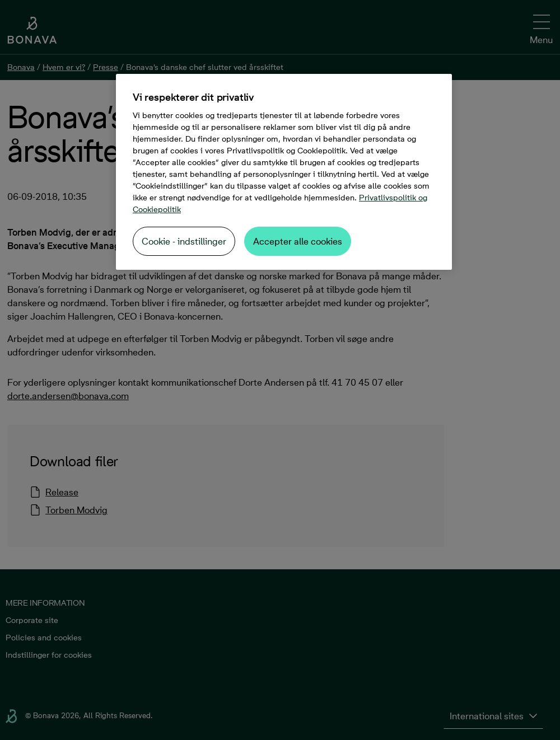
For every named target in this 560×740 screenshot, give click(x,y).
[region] (284, 172)
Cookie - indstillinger (184, 241)
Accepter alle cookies (298, 241)
